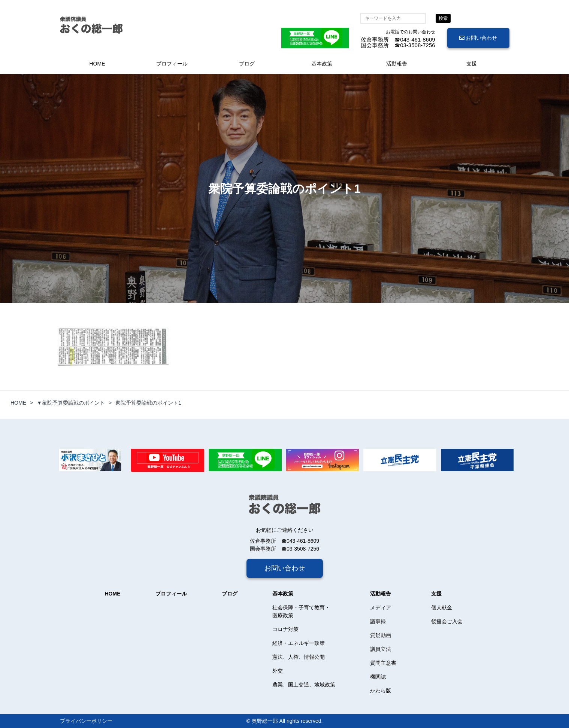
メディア (381, 607)
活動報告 (397, 64)
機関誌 (378, 677)
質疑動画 (381, 635)
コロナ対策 (285, 629)
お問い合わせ (478, 38)
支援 (472, 64)
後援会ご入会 (447, 621)
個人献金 (442, 607)
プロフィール (172, 64)
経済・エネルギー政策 (299, 643)
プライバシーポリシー (86, 721)
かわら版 (381, 691)
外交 (278, 671)
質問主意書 (383, 663)
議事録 (378, 621)
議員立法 (381, 649)
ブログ (247, 64)
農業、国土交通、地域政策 (304, 685)
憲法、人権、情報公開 (299, 657)
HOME (97, 64)
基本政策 (322, 64)
